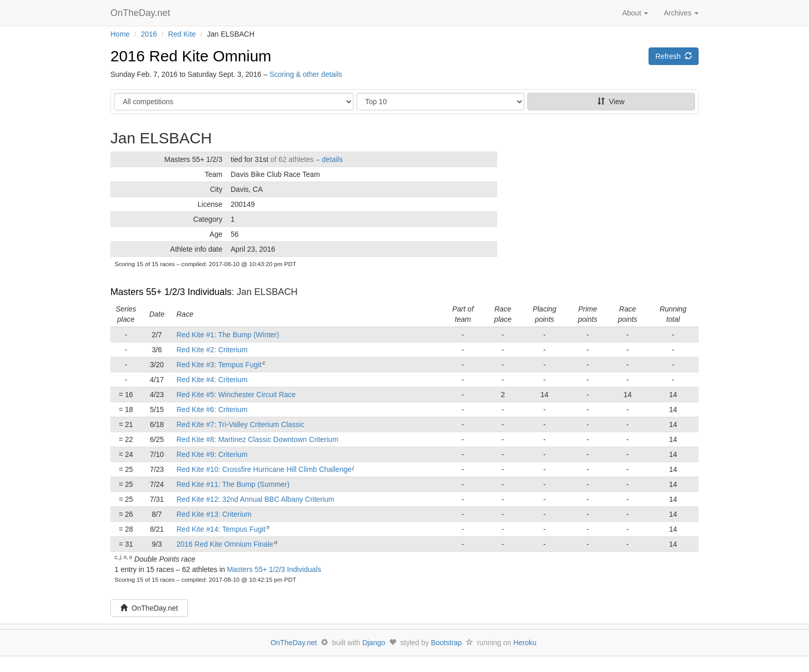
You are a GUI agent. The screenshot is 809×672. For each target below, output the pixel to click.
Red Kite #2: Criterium (212, 350)
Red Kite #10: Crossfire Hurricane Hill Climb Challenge (264, 469)
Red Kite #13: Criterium (214, 514)
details (332, 159)
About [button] (635, 13)
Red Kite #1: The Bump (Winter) (228, 335)
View (611, 102)
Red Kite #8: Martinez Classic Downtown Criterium (257, 439)
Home (120, 34)
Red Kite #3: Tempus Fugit (219, 365)
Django (374, 643)
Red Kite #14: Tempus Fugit (221, 529)
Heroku (525, 643)
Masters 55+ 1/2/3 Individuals (171, 292)
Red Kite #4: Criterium (212, 380)
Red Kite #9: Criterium (212, 454)
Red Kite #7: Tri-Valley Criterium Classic (240, 424)
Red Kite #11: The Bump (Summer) (233, 484)
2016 (149, 34)
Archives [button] (681, 13)
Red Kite (182, 34)
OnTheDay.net (142, 13)
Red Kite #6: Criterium (212, 409)
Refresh (674, 56)
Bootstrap (446, 643)
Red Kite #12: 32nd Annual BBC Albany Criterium (255, 499)
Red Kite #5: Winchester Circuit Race (236, 395)
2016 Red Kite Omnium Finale (225, 544)
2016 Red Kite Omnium (191, 56)
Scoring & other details (306, 74)
